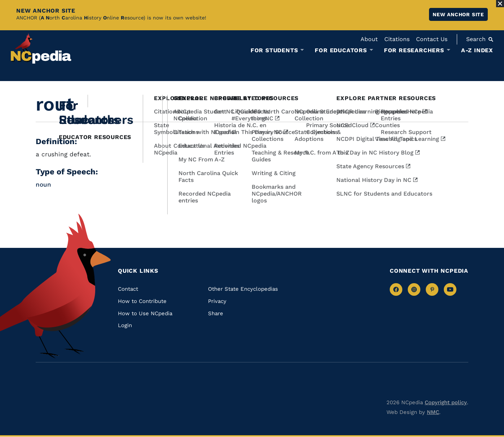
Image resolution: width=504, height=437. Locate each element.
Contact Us (432, 39)
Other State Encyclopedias (243, 289)
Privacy (217, 301)
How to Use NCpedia (145, 313)
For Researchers (414, 50)
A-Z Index (477, 50)
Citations (397, 39)
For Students (274, 50)
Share (216, 313)
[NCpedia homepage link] (41, 48)
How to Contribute (142, 301)
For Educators (341, 50)
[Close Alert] (500, 4)
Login (125, 325)
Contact (128, 289)
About (369, 39)
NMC (433, 412)
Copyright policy (446, 402)
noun (43, 184)
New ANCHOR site (458, 14)
